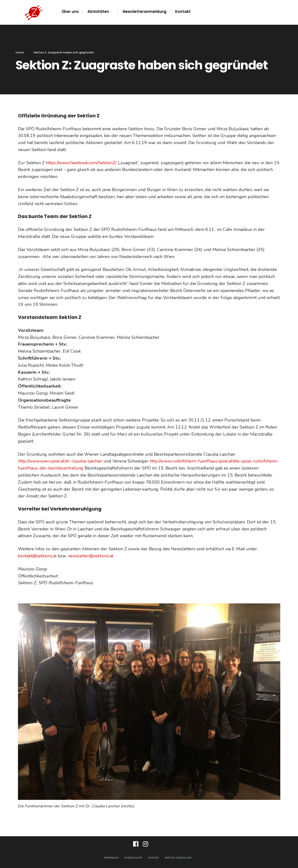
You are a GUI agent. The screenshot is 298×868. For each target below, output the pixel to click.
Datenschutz (133, 858)
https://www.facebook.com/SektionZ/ (81, 163)
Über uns (70, 12)
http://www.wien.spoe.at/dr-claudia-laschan (60, 461)
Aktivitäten (98, 12)
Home (20, 52)
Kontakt (183, 12)
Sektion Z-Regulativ (178, 858)
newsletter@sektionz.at (91, 556)
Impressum (111, 858)
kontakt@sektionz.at (37, 556)
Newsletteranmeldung (145, 12)
